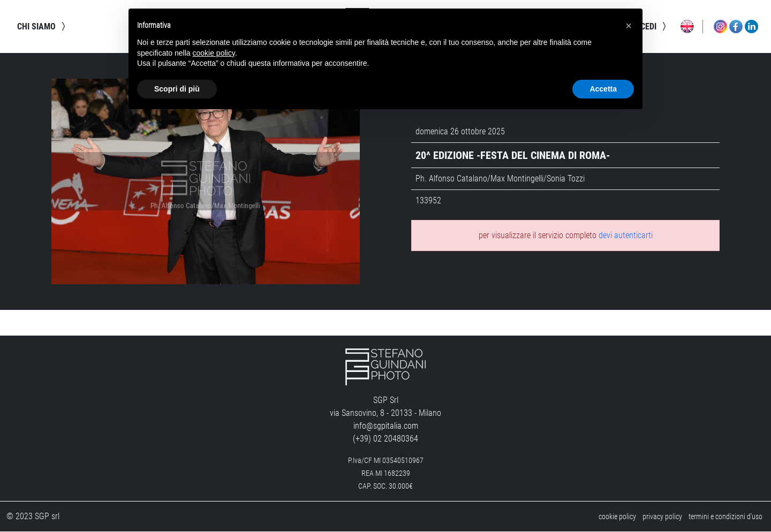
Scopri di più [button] (177, 89)
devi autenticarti (626, 236)
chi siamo (43, 27)
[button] (629, 26)
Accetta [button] (603, 89)
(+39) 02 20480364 (385, 439)
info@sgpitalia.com (386, 426)
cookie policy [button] (214, 53)
